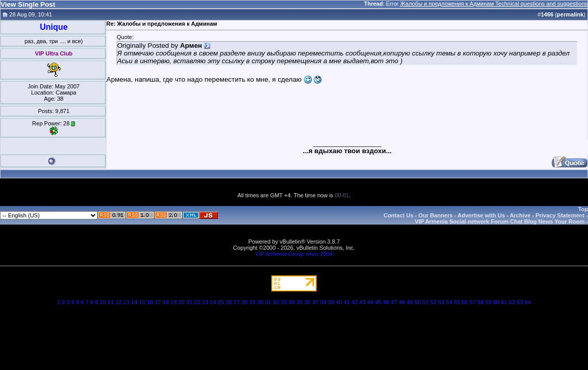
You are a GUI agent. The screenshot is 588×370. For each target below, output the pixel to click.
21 (189, 302)
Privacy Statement (560, 215)
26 (229, 302)
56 (465, 302)
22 (197, 302)
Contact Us (398, 215)
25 (220, 302)
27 (236, 302)
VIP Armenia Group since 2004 (294, 254)
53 (441, 302)
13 (126, 302)
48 (402, 302)
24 (213, 302)
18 (166, 302)
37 (315, 302)
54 (449, 302)
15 (142, 302)
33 (284, 302)
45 (378, 302)
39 (331, 302)
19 (174, 302)
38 (323, 302)
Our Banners (436, 215)
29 (252, 302)
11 (111, 302)
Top (583, 209)
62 (512, 302)
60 (496, 302)
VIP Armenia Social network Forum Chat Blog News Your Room (500, 221)
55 (457, 302)
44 (370, 302)
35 (300, 302)
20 (181, 302)
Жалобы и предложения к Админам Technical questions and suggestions (494, 4)
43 (362, 302)
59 (488, 302)
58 (481, 302)
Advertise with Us (481, 215)
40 (339, 302)
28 (244, 302)
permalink (570, 14)
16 (150, 302)
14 (134, 302)
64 (528, 302)
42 (355, 302)
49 (410, 302)
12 (118, 302)
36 (307, 302)
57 (472, 302)
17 (158, 302)
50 (417, 302)
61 (504, 302)
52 (433, 302)
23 (205, 302)
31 (268, 302)
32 (276, 302)
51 (426, 302)
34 (291, 302)
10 (103, 302)
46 (386, 302)
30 (260, 302)
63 (520, 302)
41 (346, 302)
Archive (520, 215)
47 (394, 302)
